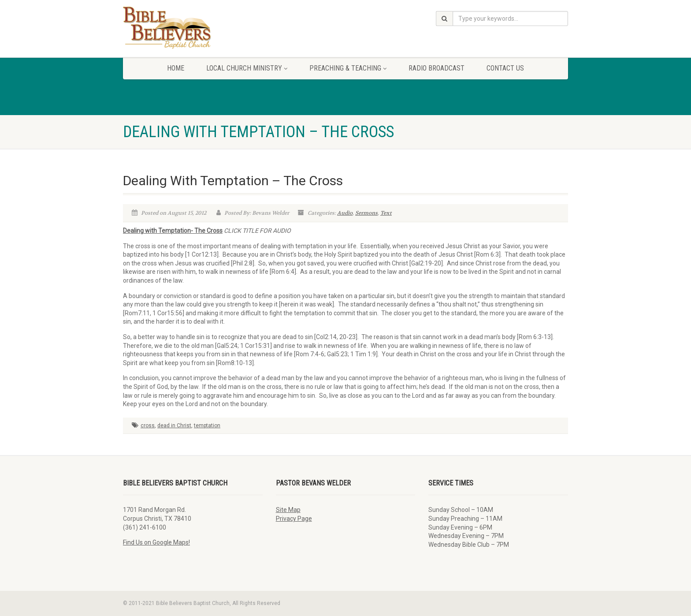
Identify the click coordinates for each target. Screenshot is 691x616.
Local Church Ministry (247, 68)
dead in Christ (174, 426)
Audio (345, 213)
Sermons (366, 213)
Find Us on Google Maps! (156, 542)
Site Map (288, 510)
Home (176, 68)
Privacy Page (294, 519)
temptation (207, 426)
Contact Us (505, 68)
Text (386, 213)
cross (148, 426)
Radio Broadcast (437, 68)
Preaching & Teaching (348, 68)
